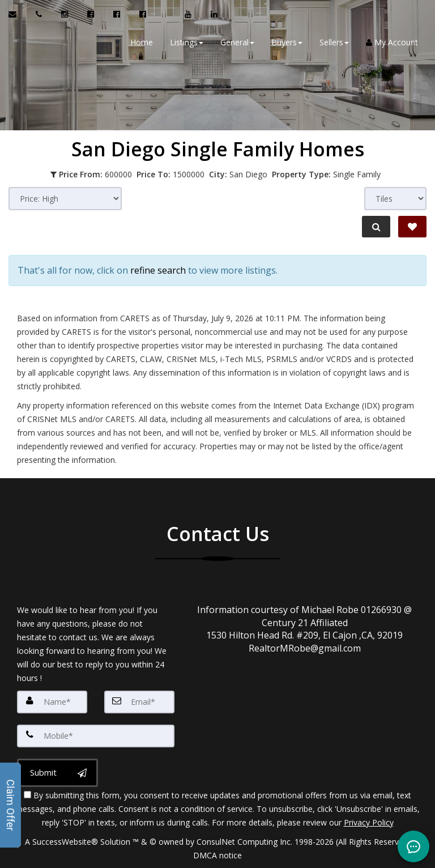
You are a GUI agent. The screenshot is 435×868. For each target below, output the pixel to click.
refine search (158, 270)
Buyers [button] (287, 42)
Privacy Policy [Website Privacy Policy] (369, 822)
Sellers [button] (334, 42)
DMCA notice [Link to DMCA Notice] (217, 855)
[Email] (139, 702)
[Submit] (57, 773)
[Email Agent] (18, 14)
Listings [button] (187, 42)
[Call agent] (40, 14)
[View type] (395, 199)
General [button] (237, 42)
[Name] (52, 702)
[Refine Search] (376, 227)
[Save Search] (412, 227)
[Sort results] (65, 199)
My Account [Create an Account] (392, 42)
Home (142, 42)
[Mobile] (96, 736)
